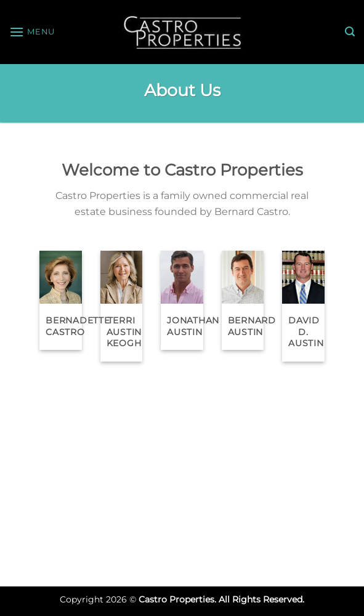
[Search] (350, 32)
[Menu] (32, 32)
